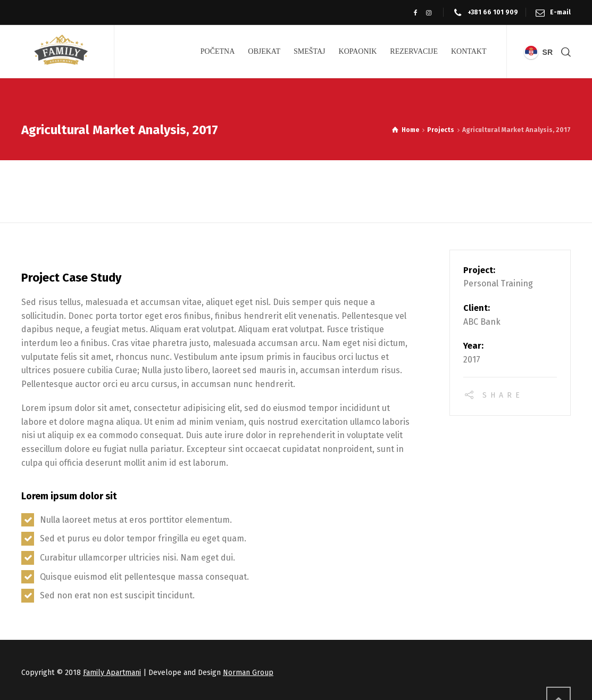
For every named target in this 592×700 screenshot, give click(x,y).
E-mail (560, 12)
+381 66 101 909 (493, 12)
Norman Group (248, 673)
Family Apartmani (112, 673)
